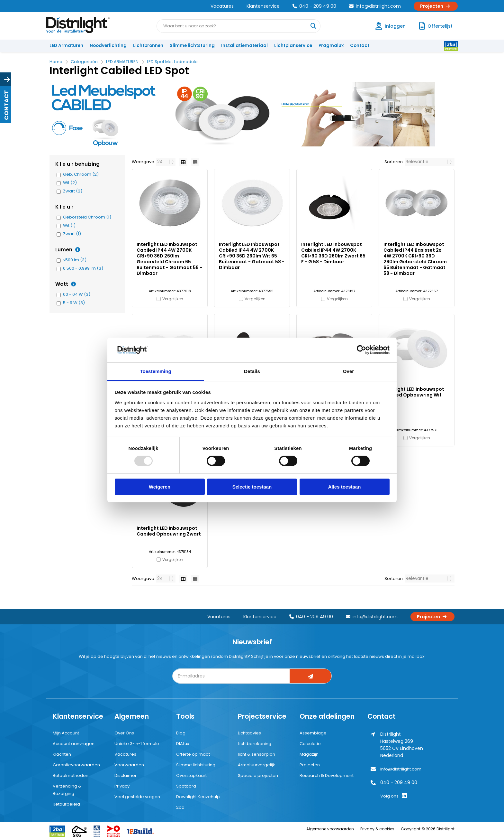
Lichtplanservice (293, 46)
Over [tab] (349, 371)
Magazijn (309, 754)
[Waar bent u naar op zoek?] (313, 26)
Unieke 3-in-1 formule (137, 744)
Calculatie (310, 744)
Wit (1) (69, 226)
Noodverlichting (108, 46)
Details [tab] (252, 371)
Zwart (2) (73, 191)
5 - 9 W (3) (74, 303)
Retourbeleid (66, 804)
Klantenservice (263, 6)
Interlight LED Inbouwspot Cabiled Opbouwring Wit (414, 392)
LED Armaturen (66, 46)
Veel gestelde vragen (137, 797)
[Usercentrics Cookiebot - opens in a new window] (361, 350)
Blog (181, 733)
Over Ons (124, 733)
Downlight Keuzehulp (198, 797)
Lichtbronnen (148, 46)
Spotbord (186, 786)
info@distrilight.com (375, 6)
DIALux (183, 744)
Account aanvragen (74, 744)
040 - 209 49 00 (314, 6)
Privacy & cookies (377, 829)
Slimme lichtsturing (192, 46)
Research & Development (327, 775)
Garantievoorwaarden (76, 765)
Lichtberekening (255, 744)
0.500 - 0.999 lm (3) (83, 268)
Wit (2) (70, 183)
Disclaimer (126, 775)
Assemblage (313, 733)
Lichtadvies (249, 733)
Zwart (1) (72, 234)
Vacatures (222, 6)
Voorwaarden (129, 765)
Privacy (122, 786)
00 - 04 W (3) (77, 294)
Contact (360, 46)
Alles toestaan (345, 487)
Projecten (436, 6)
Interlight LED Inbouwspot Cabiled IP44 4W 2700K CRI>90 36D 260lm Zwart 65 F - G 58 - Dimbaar (333, 253)
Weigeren (160, 487)
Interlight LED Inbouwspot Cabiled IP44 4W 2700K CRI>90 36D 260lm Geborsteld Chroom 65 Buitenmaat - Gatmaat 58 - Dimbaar (169, 259)
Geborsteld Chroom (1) (87, 217)
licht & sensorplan (256, 754)
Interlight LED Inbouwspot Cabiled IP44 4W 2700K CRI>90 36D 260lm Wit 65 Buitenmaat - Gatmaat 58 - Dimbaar (252, 256)
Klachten (62, 754)
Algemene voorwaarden (330, 829)
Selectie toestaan (252, 487)
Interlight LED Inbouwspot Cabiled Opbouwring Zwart (169, 531)
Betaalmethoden (71, 775)
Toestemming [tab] (156, 371)
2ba (180, 807)
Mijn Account (66, 733)
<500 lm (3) (75, 260)
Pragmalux (331, 46)
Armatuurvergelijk (256, 765)
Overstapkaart (191, 775)
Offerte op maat (193, 754)
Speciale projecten (258, 775)
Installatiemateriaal (244, 46)
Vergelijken (173, 299)
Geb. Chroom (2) (81, 174)
